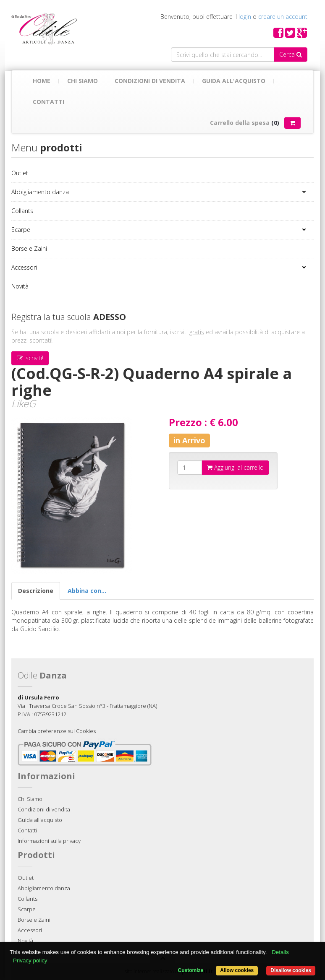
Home (42, 81)
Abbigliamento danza (40, 192)
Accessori (24, 267)
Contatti (48, 102)
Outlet (20, 173)
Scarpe (21, 230)
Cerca (291, 54)
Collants (22, 211)
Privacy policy (30, 961)
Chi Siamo (83, 81)
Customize (191, 970)
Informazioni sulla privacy (49, 841)
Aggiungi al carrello (235, 467)
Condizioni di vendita (150, 81)
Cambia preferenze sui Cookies (57, 731)
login (245, 17)
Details (280, 952)
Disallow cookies (291, 970)
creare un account (283, 17)
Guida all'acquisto (234, 81)
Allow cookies (237, 970)
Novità (20, 286)
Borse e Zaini (29, 248)
